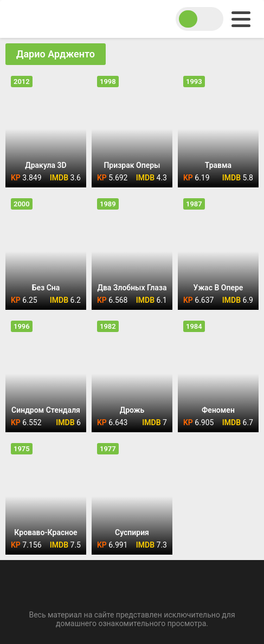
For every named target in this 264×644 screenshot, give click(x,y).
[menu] (241, 19)
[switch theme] (199, 19)
